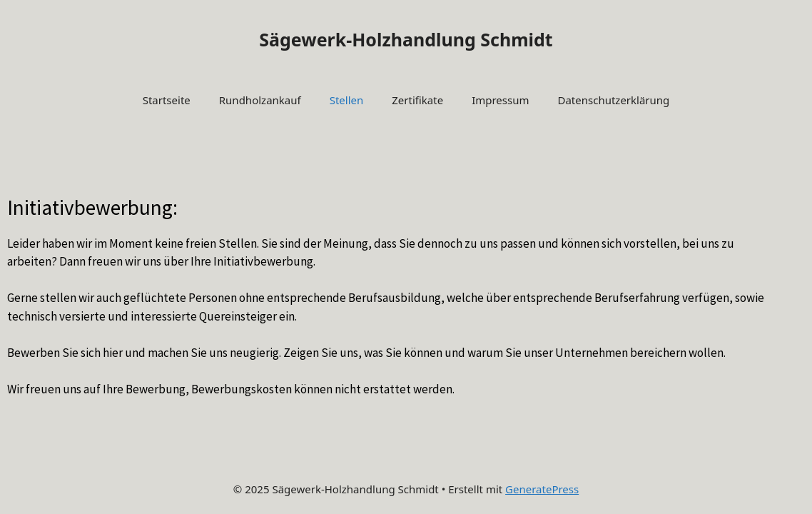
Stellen (347, 100)
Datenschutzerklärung (613, 100)
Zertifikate (417, 100)
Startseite (167, 100)
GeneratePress (542, 489)
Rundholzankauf (260, 100)
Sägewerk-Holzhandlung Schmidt (406, 39)
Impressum (500, 100)
